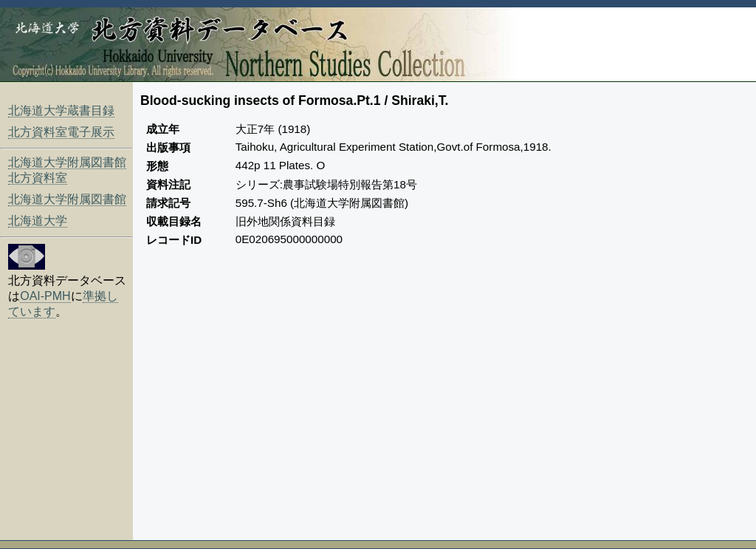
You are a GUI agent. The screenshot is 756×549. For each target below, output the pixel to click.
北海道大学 (38, 221)
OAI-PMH (45, 296)
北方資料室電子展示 (61, 132)
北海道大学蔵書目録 (61, 110)
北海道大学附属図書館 (67, 199)
